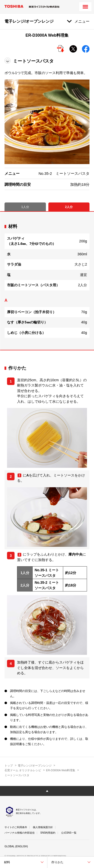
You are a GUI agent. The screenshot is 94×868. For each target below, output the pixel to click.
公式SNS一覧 (69, 833)
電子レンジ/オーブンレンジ (35, 766)
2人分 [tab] (69, 207)
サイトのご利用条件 (16, 827)
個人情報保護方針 (43, 827)
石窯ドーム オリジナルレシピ (23, 770)
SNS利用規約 (48, 833)
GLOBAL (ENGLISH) (16, 846)
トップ (9, 766)
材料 (7, 862)
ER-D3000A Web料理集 (61, 770)
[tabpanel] (47, 281)
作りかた (57, 862)
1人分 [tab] (25, 207)
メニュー (82, 21)
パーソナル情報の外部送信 (20, 833)
